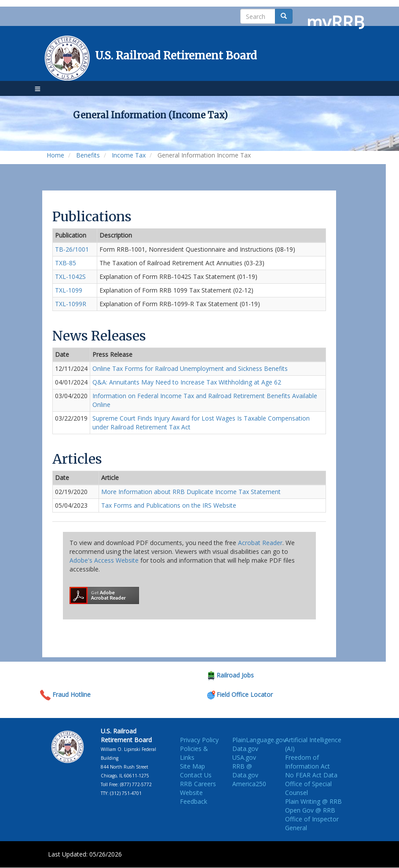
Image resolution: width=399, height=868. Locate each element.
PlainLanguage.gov (259, 740)
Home (55, 155)
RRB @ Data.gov (245, 771)
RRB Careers (198, 784)
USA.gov (244, 757)
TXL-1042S (70, 277)
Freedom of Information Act (307, 762)
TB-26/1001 (72, 249)
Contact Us (196, 775)
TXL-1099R (71, 304)
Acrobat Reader (260, 543)
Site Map (192, 766)
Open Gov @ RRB (310, 810)
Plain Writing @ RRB (313, 801)
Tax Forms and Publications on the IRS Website (169, 505)
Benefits (88, 155)
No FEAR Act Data (311, 775)
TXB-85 (66, 263)
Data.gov (245, 749)
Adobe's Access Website (104, 560)
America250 (249, 784)
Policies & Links (194, 753)
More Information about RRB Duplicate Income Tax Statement (191, 492)
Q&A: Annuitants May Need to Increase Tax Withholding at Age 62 (187, 382)
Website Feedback (194, 797)
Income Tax (129, 155)
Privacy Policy (199, 740)
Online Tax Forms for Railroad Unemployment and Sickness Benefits (190, 368)
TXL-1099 (69, 290)
